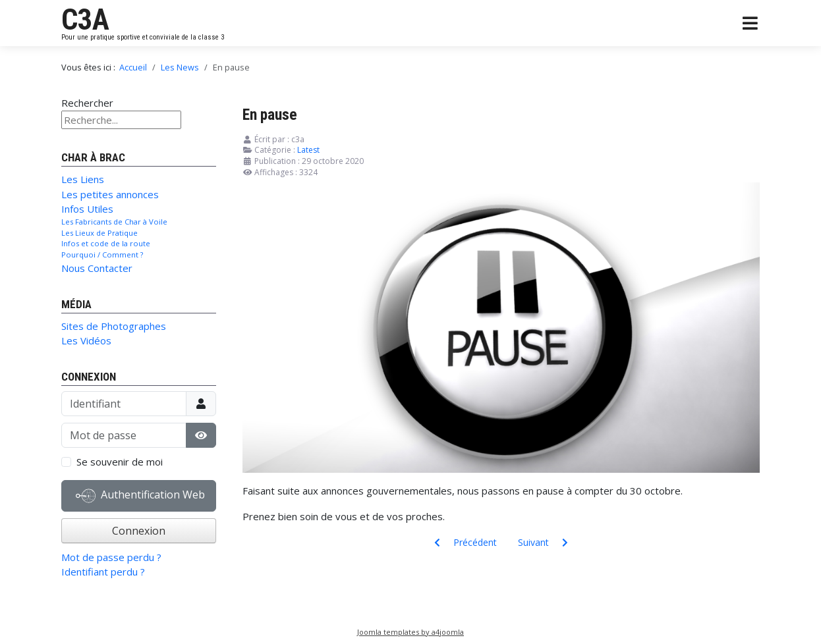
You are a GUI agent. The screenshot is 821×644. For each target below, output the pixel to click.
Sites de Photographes (114, 326)
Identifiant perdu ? (103, 572)
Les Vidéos (86, 340)
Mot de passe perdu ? (111, 557)
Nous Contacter (97, 268)
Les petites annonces (110, 194)
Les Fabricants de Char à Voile (114, 222)
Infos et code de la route (106, 243)
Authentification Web (140, 496)
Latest (308, 150)
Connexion (139, 531)
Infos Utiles (87, 209)
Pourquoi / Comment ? (102, 255)
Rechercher (87, 103)
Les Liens (83, 179)
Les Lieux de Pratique (99, 233)
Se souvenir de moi (120, 462)
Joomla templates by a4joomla (410, 632)
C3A (85, 20)
